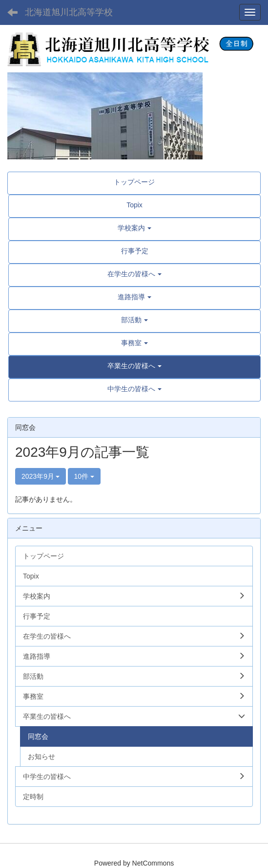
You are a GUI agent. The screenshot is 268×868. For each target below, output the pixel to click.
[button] (134, 366)
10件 (84, 476)
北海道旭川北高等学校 (69, 12)
